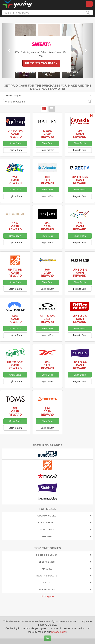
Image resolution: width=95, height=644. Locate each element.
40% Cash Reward (15, 319)
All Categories (47, 596)
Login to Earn (15, 150)
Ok (48, 638)
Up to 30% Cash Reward (15, 365)
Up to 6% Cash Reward (47, 319)
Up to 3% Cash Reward (80, 273)
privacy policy (59, 632)
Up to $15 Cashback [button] (41, 63)
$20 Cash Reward (47, 411)
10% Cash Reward (47, 180)
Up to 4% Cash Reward (80, 365)
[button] (9, 50)
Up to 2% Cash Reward (80, 319)
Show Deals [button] (15, 143)
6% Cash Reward (80, 226)
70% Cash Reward (47, 273)
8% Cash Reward (47, 226)
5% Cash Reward (15, 411)
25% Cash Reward (15, 180)
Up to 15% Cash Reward (15, 134)
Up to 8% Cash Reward (15, 273)
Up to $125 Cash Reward (80, 180)
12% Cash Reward (80, 134)
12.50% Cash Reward (47, 134)
